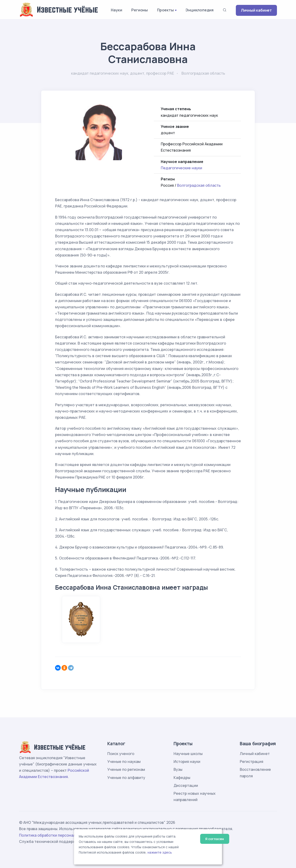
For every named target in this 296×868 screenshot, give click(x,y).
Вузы (178, 769)
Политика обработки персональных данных (59, 835)
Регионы (140, 10)
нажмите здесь (160, 852)
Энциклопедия (199, 10)
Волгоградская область (199, 185)
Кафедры (182, 778)
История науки (187, 762)
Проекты (165, 10)
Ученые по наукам (124, 762)
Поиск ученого (121, 754)
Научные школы (188, 754)
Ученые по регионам (126, 769)
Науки (116, 10)
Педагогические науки (181, 168)
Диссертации (186, 785)
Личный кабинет (256, 10)
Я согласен (215, 839)
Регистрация (252, 762)
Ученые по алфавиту (126, 778)
